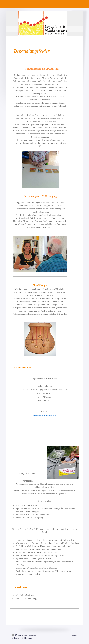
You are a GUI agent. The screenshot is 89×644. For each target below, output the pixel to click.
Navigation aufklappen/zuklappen (44, 4)
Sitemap (32, 635)
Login (74, 635)
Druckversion (20, 635)
